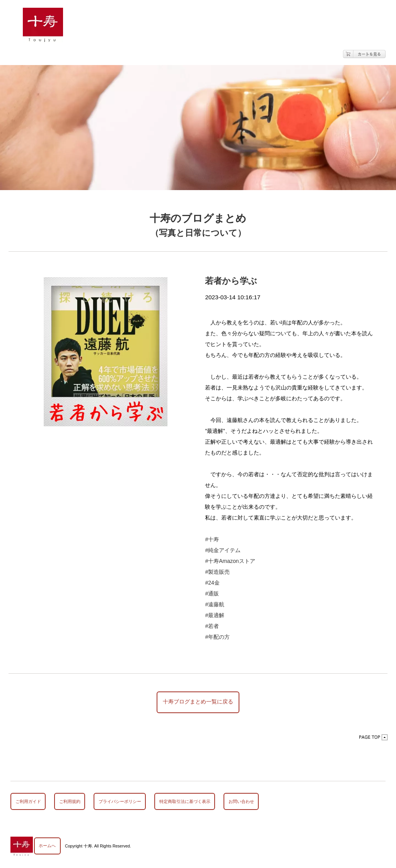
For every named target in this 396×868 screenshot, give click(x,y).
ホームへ (47, 846)
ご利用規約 (70, 802)
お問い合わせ (241, 802)
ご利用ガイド (28, 802)
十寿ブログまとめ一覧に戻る (198, 702)
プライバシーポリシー (120, 802)
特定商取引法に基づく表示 (185, 802)
